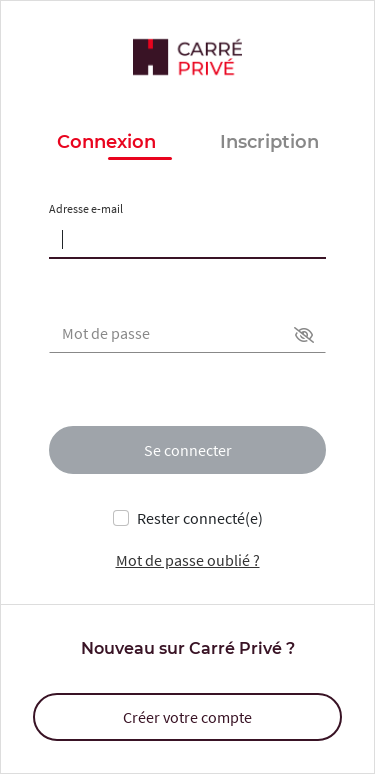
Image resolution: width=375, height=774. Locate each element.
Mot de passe (106, 333)
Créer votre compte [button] (187, 717)
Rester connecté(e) (200, 518)
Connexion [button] (106, 143)
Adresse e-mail (86, 208)
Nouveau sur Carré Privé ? (188, 648)
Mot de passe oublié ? (188, 560)
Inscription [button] (269, 142)
